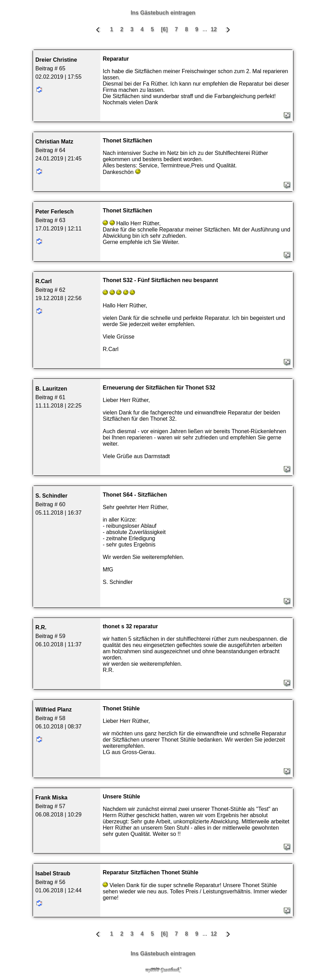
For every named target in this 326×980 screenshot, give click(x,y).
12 (214, 29)
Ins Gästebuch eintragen (163, 13)
